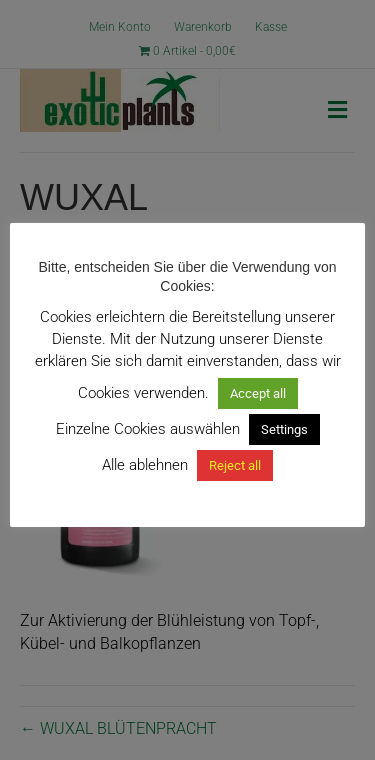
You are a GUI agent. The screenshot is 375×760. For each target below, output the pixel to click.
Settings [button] (284, 429)
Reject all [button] (235, 465)
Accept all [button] (258, 393)
